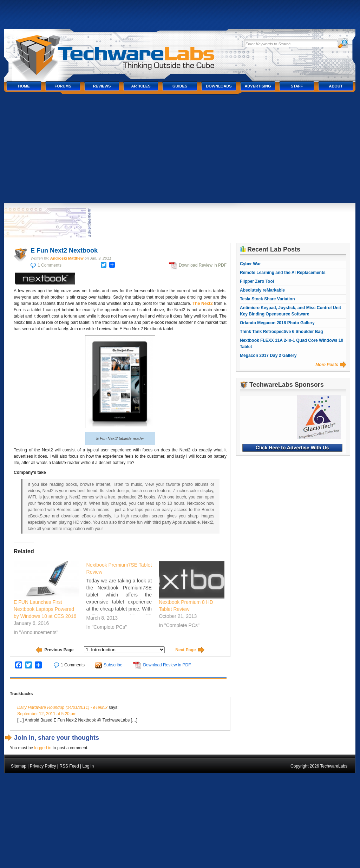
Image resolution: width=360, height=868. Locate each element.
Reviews (102, 86)
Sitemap (19, 766)
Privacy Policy (43, 766)
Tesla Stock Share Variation (267, 299)
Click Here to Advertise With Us (292, 448)
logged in (43, 748)
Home (24, 86)
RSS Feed (69, 766)
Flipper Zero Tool (257, 281)
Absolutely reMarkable (262, 290)
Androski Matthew (67, 258)
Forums (63, 86)
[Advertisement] (180, 150)
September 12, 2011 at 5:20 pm (47, 714)
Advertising (258, 86)
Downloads (219, 86)
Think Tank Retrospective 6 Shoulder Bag (282, 332)
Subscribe (113, 665)
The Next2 (203, 304)
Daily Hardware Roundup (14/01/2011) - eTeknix (62, 707)
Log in (88, 766)
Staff (297, 86)
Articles (141, 86)
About (336, 86)
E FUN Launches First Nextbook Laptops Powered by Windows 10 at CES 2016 (45, 609)
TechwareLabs (122, 52)
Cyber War (250, 264)
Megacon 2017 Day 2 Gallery (268, 355)
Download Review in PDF (203, 265)
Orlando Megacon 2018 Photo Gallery (277, 323)
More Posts (327, 365)
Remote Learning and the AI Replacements (283, 273)
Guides (180, 86)
